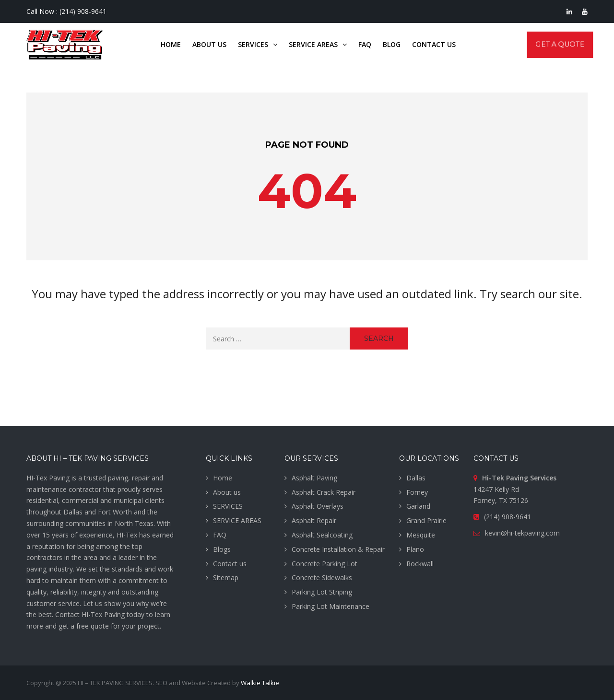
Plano (415, 549)
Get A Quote (560, 44)
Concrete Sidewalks (322, 577)
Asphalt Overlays (318, 506)
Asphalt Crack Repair (324, 492)
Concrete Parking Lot (325, 564)
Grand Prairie (426, 520)
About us (227, 492)
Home (223, 478)
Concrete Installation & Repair (338, 549)
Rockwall (420, 564)
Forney (417, 492)
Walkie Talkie (260, 683)
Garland (418, 506)
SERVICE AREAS (237, 520)
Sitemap (226, 577)
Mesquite (421, 535)
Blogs (222, 549)
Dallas (416, 478)
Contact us (230, 564)
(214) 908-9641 (83, 11)
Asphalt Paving (314, 478)
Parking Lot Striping (322, 592)
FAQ (220, 535)
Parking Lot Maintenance (331, 606)
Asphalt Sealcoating (322, 535)
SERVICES (228, 506)
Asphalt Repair (314, 520)
